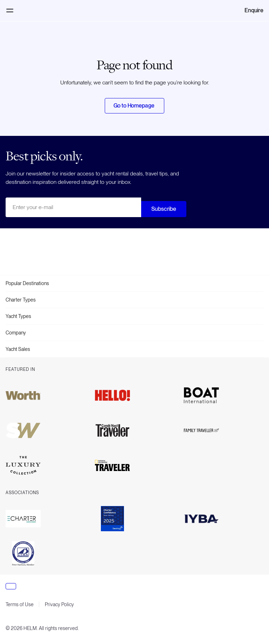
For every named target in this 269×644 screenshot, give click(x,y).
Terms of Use (20, 604)
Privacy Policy (59, 604)
